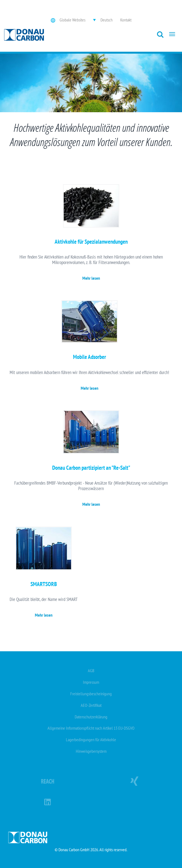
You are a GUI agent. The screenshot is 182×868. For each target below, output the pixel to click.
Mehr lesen (91, 278)
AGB (91, 671)
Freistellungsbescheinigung (91, 694)
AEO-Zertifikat (91, 705)
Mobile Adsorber (89, 357)
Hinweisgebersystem (91, 751)
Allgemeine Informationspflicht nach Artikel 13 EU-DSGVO (91, 728)
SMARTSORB (44, 584)
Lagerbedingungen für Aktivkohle (91, 740)
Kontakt (126, 20)
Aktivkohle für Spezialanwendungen (91, 242)
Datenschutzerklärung (91, 717)
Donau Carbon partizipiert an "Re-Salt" (91, 468)
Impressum (91, 682)
